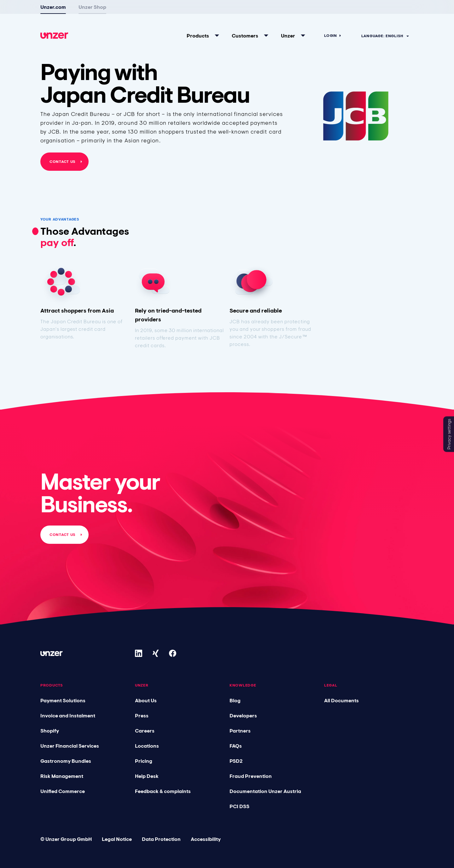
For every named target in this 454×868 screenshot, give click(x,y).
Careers (145, 731)
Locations (147, 746)
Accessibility (206, 839)
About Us (146, 700)
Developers (243, 716)
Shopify (50, 731)
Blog (235, 700)
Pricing (144, 761)
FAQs (236, 746)
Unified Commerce (63, 791)
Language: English (382, 27)
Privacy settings (449, 434)
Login (331, 27)
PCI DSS (239, 806)
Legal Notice (117, 839)
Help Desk (147, 776)
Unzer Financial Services (70, 746)
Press (142, 716)
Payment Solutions (63, 700)
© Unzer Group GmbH (66, 839)
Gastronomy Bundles (66, 761)
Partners (240, 731)
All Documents (341, 700)
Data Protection (161, 839)
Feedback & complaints (163, 791)
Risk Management (62, 776)
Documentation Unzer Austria (265, 791)
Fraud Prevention (251, 776)
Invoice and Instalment (68, 716)
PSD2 (236, 761)
